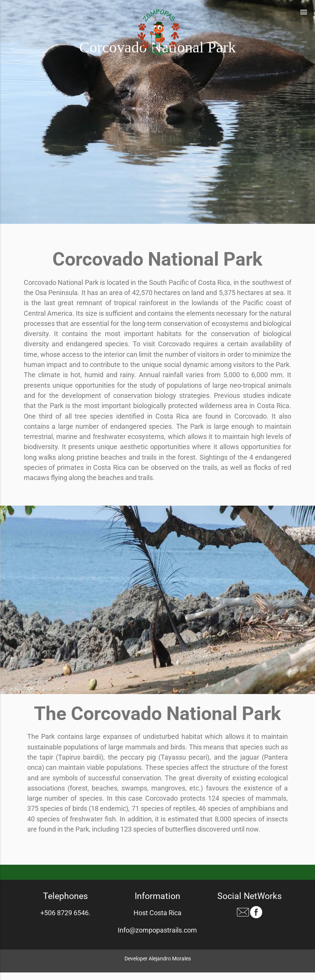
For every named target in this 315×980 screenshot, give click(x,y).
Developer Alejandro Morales (158, 959)
